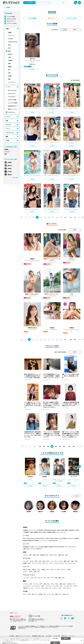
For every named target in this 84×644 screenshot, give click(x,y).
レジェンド (40, 588)
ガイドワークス (11, 36)
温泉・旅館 (60, 578)
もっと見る (76, 496)
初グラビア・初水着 (39, 594)
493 (71, 340)
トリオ (34, 578)
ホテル (51, 578)
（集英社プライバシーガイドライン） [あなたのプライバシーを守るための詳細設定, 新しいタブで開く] (10, 643)
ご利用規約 (12, 636)
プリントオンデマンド (71, 547)
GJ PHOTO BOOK (12, 97)
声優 (63, 584)
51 (71, 217)
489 (64, 446)
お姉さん (36, 570)
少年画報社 (10, 60)
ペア (26, 578)
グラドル (28, 584)
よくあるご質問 (56, 636)
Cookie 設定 (48, 636)
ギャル (72, 563)
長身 (75, 561)
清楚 (37, 572)
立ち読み (32, 69)
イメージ (8, 129)
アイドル (38, 584)
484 (44, 446)
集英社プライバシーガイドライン (23, 636)
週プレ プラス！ (11, 21)
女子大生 (71, 584)
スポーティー (47, 563)
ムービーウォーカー (12, 82)
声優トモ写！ (27, 549)
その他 (7, 140)
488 (60, 446)
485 (48, 446)
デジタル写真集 (11, 17)
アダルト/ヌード (67, 588)
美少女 (27, 570)
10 (65, 217)
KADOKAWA (10, 39)
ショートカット (57, 561)
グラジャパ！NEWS (12, 23)
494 (75, 340)
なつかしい (55, 570)
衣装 (7, 121)
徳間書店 (10, 67)
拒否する (66, 638)
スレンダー (29, 561)
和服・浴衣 (63, 555)
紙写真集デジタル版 (28, 547)
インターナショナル (61, 563)
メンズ (51, 594)
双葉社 (9, 79)
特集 (5, 154)
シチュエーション (10, 132)
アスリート (57, 588)
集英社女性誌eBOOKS (12, 106)
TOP (4, 7)
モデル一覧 (15, 178)
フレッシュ (37, 563)
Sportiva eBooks (11, 112)
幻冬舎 (9, 48)
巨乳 (39, 561)
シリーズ (8, 117)
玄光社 (9, 45)
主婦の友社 (10, 54)
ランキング (7, 152)
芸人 (49, 588)
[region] (42, 641)
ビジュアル (8, 125)
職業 (7, 136)
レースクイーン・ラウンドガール (34, 586)
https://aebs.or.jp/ (22, 628)
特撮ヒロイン (29, 588)
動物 (58, 594)
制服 (36, 555)
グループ (42, 578)
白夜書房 (10, 76)
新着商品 (6, 150)
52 (75, 217)
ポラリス (33, 549)
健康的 (27, 563)
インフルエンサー (71, 586)
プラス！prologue (39, 547)
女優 (47, 584)
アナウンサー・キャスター (54, 586)
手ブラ (27, 594)
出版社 (7, 29)
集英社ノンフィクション (13, 109)
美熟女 (46, 570)
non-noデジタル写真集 (13, 103)
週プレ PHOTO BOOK (12, 90)
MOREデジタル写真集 (12, 100)
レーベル (8, 87)
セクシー (28, 572)
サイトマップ (72, 636)
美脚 (67, 561)
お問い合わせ (64, 636)
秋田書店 (10, 32)
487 (56, 446)
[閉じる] (82, 640)
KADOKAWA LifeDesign (13, 42)
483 (40, 446)
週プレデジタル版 (11, 19)
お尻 (46, 561)
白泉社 (9, 73)
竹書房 (9, 64)
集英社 (9, 51)
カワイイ (66, 570)
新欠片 (9, 70)
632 (70, 446)
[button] (79, 466)
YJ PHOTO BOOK (11, 94)
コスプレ (28, 555)
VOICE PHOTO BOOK (59, 547)
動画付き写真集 (48, 547)
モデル (55, 584)
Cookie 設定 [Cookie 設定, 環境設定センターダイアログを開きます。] (55, 638)
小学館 (9, 57)
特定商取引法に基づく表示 (38, 636)
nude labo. (39, 549)
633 (74, 446)
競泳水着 (45, 555)
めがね (54, 555)
